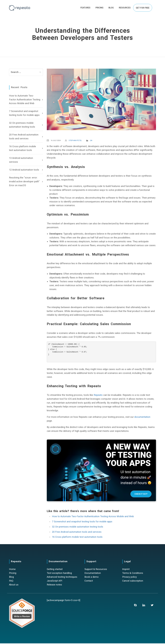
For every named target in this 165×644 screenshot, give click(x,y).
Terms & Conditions (133, 574)
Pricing (13, 574)
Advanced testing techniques (62, 578)
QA (91, 140)
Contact (89, 581)
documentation (142, 418)
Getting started (55, 570)
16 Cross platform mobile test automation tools (22, 148)
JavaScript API (54, 581)
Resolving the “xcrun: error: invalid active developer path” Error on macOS (24, 182)
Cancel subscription (133, 581)
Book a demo (92, 578)
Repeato (98, 396)
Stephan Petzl (75, 140)
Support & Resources (96, 570)
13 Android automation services (21, 160)
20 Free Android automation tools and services (24, 137)
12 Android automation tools (24, 170)
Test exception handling (59, 574)
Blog (11, 578)
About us (14, 585)
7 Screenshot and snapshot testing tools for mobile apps (24, 113)
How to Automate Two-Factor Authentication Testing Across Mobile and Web (25, 100)
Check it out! (141, 495)
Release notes (54, 585)
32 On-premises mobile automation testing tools (22, 125)
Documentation (93, 574)
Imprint (126, 570)
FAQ (11, 581)
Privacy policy (129, 578)
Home (12, 570)
